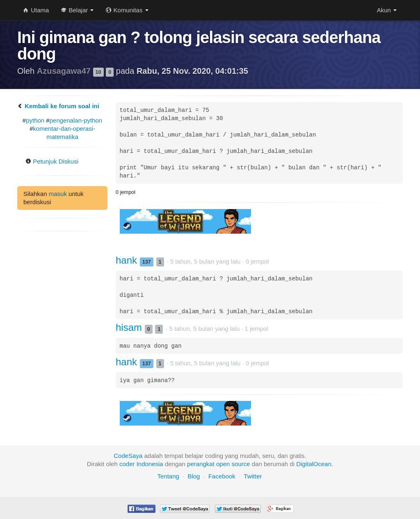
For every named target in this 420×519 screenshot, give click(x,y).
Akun (387, 10)
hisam (130, 327)
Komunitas (127, 10)
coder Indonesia (141, 464)
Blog (194, 476)
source (241, 464)
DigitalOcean (314, 464)
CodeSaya (128, 456)
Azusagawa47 (65, 71)
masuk (58, 194)
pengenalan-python (76, 120)
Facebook (222, 476)
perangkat (201, 464)
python (35, 120)
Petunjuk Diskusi (52, 161)
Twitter (253, 476)
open (223, 464)
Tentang (168, 476)
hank (128, 260)
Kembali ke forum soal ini (58, 106)
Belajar (77, 10)
